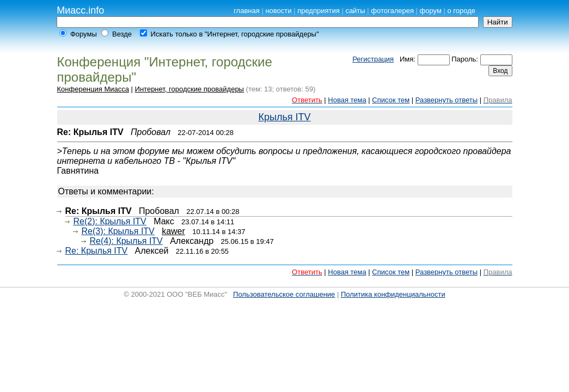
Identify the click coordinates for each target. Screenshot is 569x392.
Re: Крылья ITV (97, 251)
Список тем (391, 100)
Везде (122, 34)
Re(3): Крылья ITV (118, 231)
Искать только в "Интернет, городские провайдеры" (235, 34)
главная (247, 11)
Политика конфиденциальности (393, 294)
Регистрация (373, 59)
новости (278, 11)
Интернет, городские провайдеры (189, 89)
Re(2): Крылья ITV (110, 221)
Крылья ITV (284, 117)
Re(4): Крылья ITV (126, 241)
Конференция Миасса (93, 89)
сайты (355, 11)
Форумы (84, 34)
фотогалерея (392, 11)
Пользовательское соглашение (284, 294)
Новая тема (347, 100)
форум (431, 11)
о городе (462, 11)
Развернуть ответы (446, 100)
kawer (173, 231)
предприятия (319, 11)
